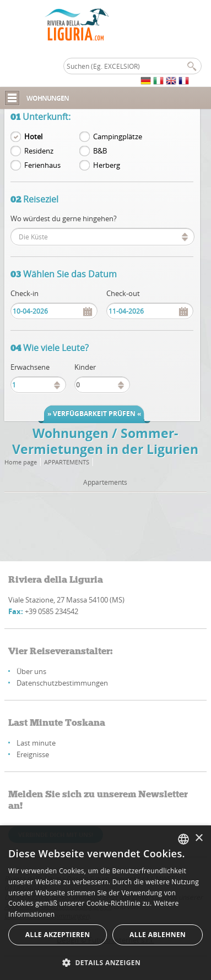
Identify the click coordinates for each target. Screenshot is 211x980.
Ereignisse (33, 754)
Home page (21, 462)
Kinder (85, 367)
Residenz (39, 151)
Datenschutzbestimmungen (62, 683)
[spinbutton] (38, 385)
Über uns (31, 671)
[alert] (105, 903)
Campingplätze (118, 136)
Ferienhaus (42, 165)
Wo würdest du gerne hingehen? (64, 218)
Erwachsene (30, 367)
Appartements (67, 462)
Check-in (25, 293)
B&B (100, 151)
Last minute (36, 743)
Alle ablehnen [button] (158, 935)
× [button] (199, 838)
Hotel (33, 136)
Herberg (107, 165)
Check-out (123, 293)
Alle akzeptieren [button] (58, 935)
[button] (105, 962)
